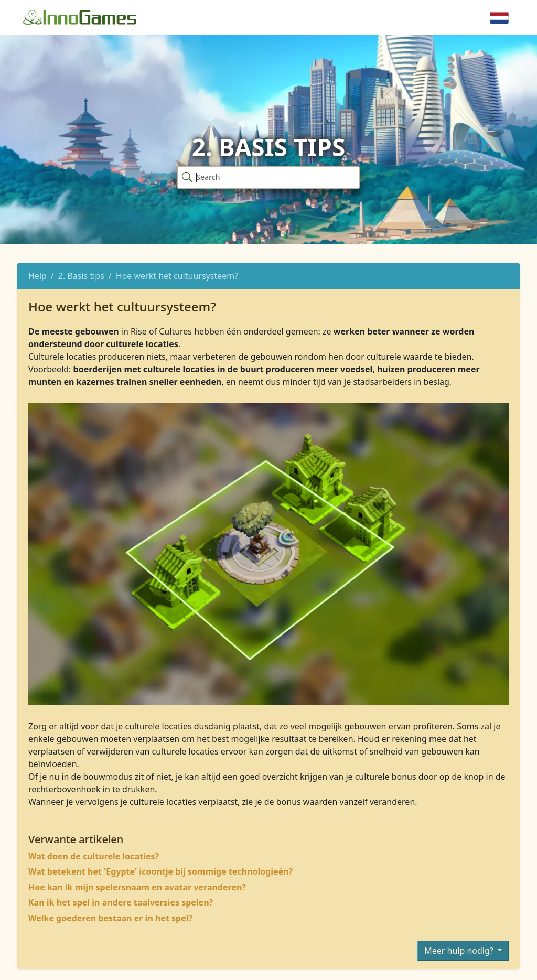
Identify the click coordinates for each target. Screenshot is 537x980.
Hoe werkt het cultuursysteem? (177, 276)
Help (37, 276)
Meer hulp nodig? (460, 951)
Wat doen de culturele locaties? (94, 856)
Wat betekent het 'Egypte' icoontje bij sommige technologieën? (160, 871)
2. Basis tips (81, 276)
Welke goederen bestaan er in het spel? (110, 918)
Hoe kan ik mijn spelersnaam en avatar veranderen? (137, 887)
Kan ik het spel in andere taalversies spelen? (121, 902)
